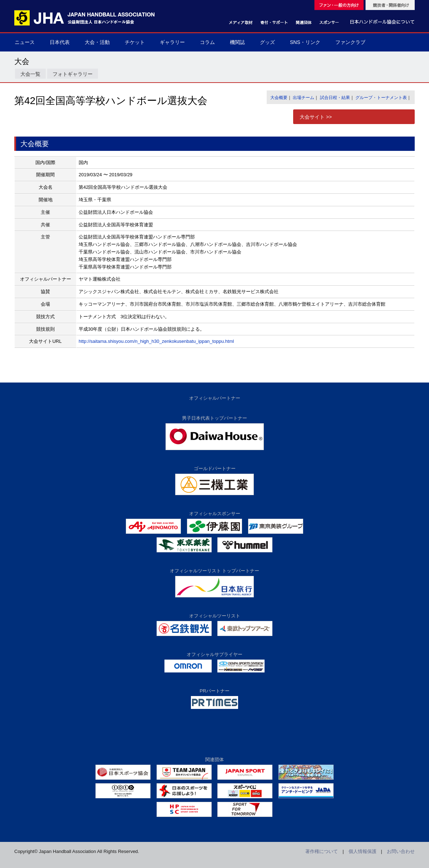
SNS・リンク (305, 42)
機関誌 (237, 42)
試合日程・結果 (335, 98)
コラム (207, 42)
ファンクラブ (350, 42)
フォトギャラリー (73, 74)
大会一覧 (30, 74)
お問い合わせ (401, 851)
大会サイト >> (316, 117)
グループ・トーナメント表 (381, 98)
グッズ (267, 42)
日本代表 (60, 42)
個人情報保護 (363, 851)
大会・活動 (97, 42)
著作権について (322, 851)
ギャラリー (172, 42)
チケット (135, 42)
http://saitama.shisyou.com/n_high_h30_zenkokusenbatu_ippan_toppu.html (156, 341)
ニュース (25, 42)
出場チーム (304, 98)
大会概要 (279, 98)
